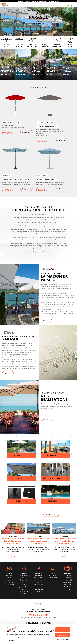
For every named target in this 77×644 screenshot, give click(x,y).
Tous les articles (51, 515)
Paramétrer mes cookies (63, 639)
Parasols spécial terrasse (37, 71)
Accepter (63, 630)
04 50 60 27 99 (38, 615)
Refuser (63, 635)
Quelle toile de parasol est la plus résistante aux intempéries (64, 541)
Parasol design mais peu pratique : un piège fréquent (38, 541)
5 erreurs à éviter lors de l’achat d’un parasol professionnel (13, 541)
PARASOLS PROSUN (42, 183)
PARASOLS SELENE (8, 183)
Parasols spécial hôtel (68, 71)
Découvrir (39, 253)
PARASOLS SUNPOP (42, 129)
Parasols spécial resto (52, 71)
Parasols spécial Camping (21, 71)
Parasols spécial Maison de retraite (7, 70)
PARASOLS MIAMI (8, 126)
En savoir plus (11, 641)
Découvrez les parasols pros (39, 23)
